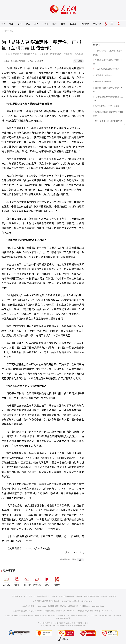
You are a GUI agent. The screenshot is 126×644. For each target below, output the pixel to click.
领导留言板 (37, 580)
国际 (11, 31)
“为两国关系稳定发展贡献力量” (107, 69)
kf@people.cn (41, 606)
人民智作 (57, 580)
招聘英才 (46, 596)
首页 (3, 24)
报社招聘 (37, 596)
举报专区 (97, 24)
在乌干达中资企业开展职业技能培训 (109, 121)
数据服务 (79, 596)
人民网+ (17, 580)
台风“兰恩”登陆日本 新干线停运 (107, 106)
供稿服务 (71, 596)
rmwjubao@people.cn (96, 606)
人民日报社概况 (16, 596)
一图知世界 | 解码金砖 (103, 82)
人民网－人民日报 (35, 61)
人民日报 (7, 580)
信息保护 (104, 596)
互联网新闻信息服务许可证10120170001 (28, 611)
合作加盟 (62, 596)
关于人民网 (28, 596)
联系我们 (112, 596)
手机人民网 (27, 580)
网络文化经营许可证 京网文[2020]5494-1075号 (52, 616)
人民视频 (47, 580)
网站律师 (96, 596)
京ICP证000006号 (105, 616)
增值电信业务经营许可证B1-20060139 (60, 611)
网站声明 (87, 596)
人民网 (4, 31)
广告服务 (54, 596)
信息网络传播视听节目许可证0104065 (19, 616)
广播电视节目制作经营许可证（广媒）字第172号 (94, 611)
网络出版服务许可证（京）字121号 (84, 616)
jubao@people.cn (87, 601)
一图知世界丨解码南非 (103, 75)
